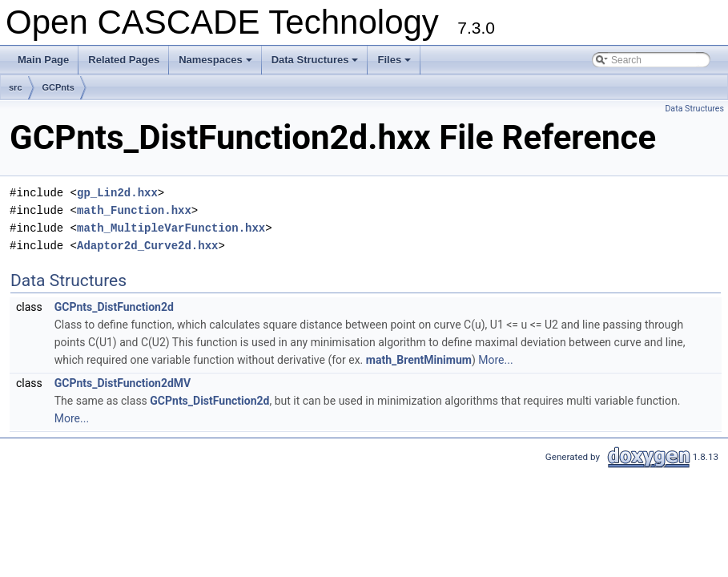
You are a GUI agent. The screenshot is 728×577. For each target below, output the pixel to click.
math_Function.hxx (134, 210)
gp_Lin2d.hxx (117, 193)
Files (395, 64)
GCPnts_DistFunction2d (114, 307)
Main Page (43, 60)
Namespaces (217, 64)
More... (495, 360)
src (16, 87)
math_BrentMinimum (419, 360)
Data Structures (316, 64)
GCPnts (58, 87)
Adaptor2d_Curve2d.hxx (147, 246)
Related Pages (124, 60)
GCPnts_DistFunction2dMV (123, 383)
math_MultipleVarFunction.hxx (171, 228)
